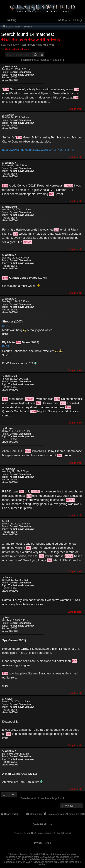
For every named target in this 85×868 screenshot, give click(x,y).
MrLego (9, 428)
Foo (7, 521)
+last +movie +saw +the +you (31, 39)
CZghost (9, 115)
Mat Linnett (11, 67)
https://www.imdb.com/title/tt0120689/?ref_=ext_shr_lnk (38, 150)
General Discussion (20, 72)
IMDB (6, 326)
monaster (10, 469)
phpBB (31, 833)
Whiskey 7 (10, 163)
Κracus (9, 699)
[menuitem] (12, 20)
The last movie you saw (21, 75)
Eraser (8, 577)
